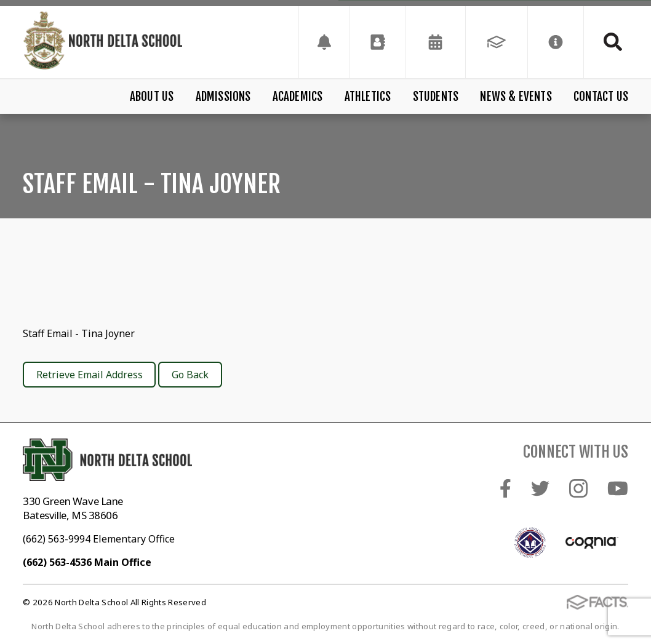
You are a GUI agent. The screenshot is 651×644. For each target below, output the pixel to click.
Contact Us (601, 97)
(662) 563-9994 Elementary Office (99, 539)
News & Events (516, 97)
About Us (152, 97)
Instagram (578, 488)
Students (436, 97)
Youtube (618, 488)
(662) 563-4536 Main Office (87, 562)
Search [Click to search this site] (613, 42)
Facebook (505, 488)
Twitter (540, 488)
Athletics (368, 97)
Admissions (223, 97)
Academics (298, 97)
